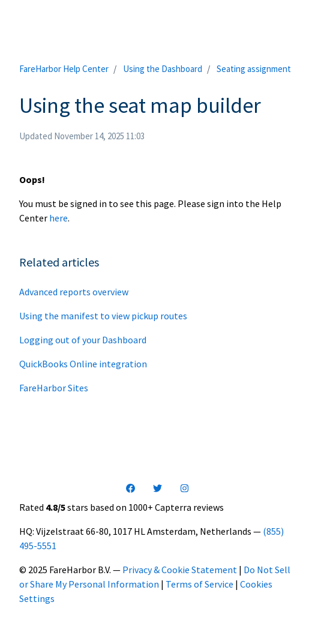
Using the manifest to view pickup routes (103, 316)
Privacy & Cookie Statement (180, 570)
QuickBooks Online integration (83, 364)
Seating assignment (254, 69)
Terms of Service (199, 584)
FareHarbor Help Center (64, 69)
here (58, 218)
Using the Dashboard (163, 69)
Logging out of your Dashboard (83, 340)
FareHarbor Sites (54, 388)
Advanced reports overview (74, 292)
